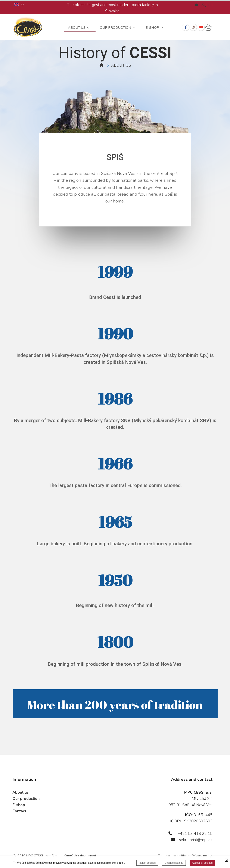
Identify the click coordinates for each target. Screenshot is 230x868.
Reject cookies (147, 863)
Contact (19, 811)
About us (21, 792)
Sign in (204, 5)
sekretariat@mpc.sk (196, 840)
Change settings (174, 863)
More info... (119, 863)
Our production (26, 799)
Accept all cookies (202, 863)
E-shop (19, 805)
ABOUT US (121, 65)
